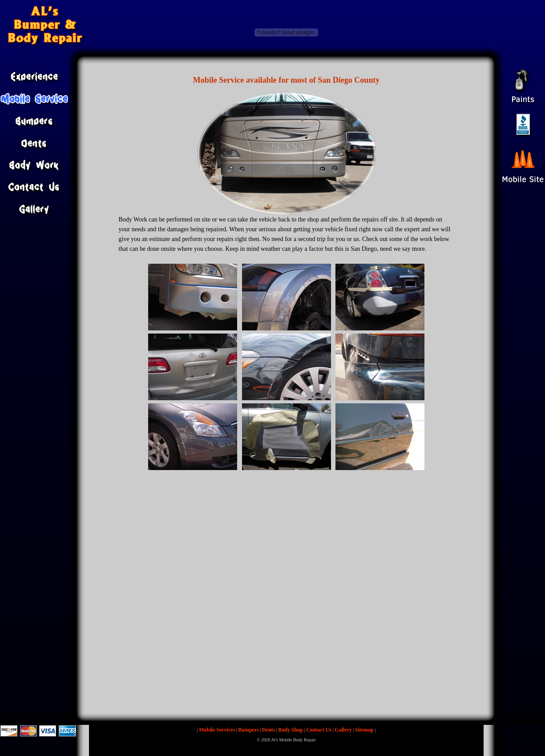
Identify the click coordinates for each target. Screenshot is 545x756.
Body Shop (291, 730)
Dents (268, 730)
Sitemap (364, 730)
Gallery (343, 730)
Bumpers (248, 730)
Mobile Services (217, 730)
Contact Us (319, 730)
